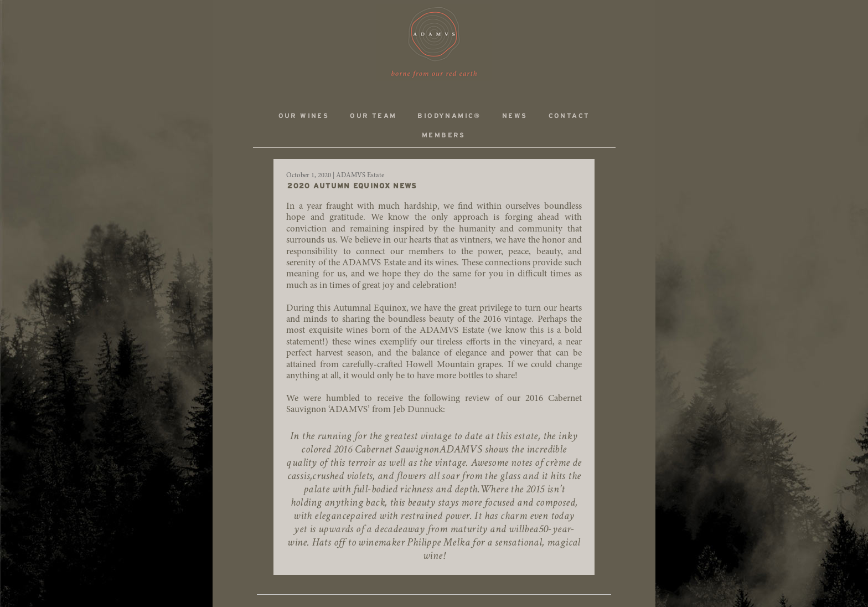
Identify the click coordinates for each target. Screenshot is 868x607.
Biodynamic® (449, 116)
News (515, 116)
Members (444, 135)
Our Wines (304, 116)
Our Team (373, 116)
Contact (569, 116)
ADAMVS (434, 43)
